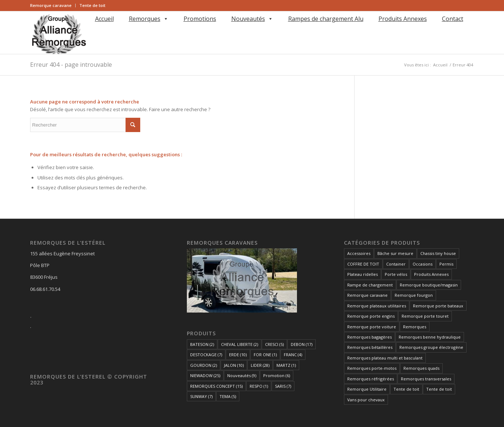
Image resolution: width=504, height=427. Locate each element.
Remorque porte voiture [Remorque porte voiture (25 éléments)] (372, 327)
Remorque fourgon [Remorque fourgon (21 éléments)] (414, 295)
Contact (453, 19)
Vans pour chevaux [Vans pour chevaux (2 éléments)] (366, 400)
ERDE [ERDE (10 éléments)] (238, 355)
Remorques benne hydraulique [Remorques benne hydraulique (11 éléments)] (430, 337)
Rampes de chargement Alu (326, 19)
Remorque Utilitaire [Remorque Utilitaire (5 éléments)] (367, 389)
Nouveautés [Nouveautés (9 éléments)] (242, 375)
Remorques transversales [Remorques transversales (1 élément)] (426, 379)
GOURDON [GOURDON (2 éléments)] (204, 365)
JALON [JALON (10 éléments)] (234, 365)
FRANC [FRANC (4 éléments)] (293, 355)
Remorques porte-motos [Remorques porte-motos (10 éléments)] (372, 368)
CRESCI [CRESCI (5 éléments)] (274, 344)
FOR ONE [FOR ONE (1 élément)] (265, 355)
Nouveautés (252, 19)
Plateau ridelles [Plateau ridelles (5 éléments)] (362, 274)
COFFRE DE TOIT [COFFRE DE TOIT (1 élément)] (363, 264)
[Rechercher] (94, 29)
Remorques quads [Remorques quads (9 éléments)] (421, 368)
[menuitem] (53, 6)
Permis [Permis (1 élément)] (446, 264)
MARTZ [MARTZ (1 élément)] (286, 365)
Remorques (149, 19)
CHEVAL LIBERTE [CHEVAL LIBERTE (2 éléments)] (240, 344)
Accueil (104, 19)
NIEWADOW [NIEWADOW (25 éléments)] (205, 375)
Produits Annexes (403, 19)
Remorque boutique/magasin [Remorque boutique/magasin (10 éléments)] (429, 285)
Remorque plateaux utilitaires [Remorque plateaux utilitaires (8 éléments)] (377, 306)
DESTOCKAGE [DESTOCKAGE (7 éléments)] (206, 355)
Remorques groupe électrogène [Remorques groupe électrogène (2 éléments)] (431, 347)
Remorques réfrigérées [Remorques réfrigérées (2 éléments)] (371, 379)
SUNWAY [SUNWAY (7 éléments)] (201, 396)
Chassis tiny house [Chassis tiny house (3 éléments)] (438, 253)
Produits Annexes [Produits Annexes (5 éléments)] (431, 274)
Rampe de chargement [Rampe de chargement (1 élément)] (370, 285)
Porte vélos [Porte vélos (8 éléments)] (396, 274)
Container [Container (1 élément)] (396, 264)
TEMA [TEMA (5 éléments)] (228, 396)
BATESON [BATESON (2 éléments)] (202, 344)
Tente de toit (92, 5)
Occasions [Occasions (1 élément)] (423, 264)
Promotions (200, 19)
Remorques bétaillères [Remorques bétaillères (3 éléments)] (370, 347)
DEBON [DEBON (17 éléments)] (302, 344)
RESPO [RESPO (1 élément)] (259, 386)
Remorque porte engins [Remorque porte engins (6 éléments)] (371, 316)
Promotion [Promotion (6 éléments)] (277, 375)
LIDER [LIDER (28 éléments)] (260, 365)
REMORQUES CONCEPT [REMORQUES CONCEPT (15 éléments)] (216, 386)
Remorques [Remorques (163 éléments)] (415, 327)
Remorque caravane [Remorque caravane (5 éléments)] (367, 295)
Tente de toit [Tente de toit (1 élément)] (406, 389)
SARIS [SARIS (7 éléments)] (283, 386)
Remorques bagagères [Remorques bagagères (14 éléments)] (369, 337)
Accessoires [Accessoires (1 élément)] (359, 253)
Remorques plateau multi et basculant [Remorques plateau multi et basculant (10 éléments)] (385, 358)
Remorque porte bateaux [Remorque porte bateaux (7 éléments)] (438, 306)
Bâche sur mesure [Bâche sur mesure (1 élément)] (395, 253)
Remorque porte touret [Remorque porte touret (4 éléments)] (425, 316)
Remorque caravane (51, 5)
